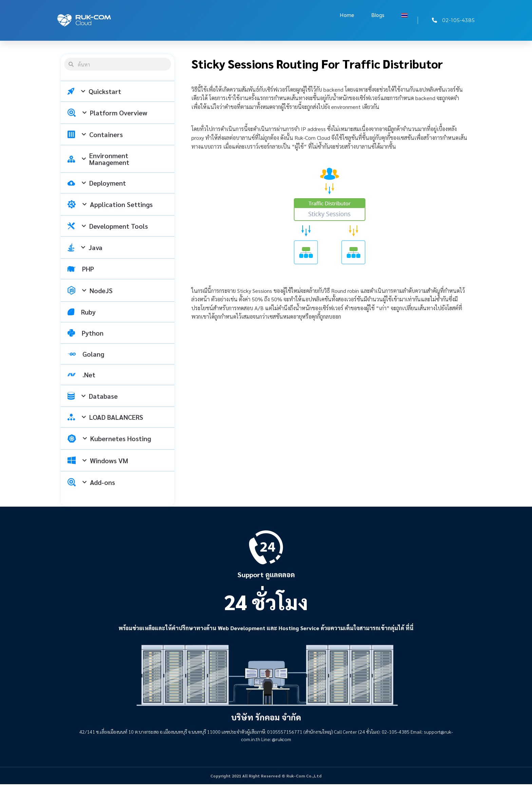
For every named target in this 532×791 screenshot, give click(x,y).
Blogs (378, 15)
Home (347, 15)
